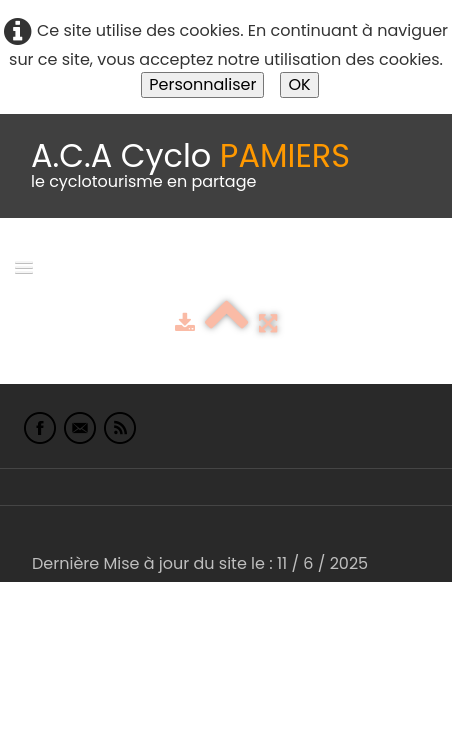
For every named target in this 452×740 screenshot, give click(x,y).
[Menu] (24, 266)
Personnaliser (202, 84)
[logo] (190, 166)
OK (299, 84)
